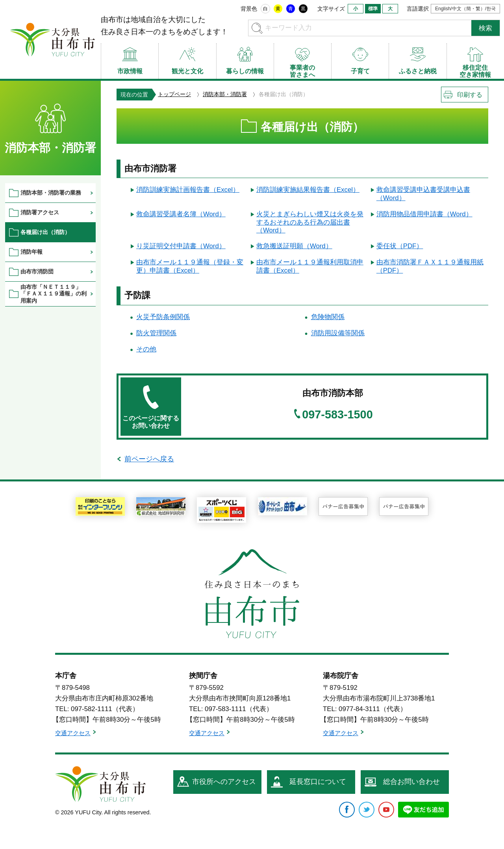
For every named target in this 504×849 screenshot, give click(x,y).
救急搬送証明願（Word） (294, 246)
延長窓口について (318, 782)
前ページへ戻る (149, 459)
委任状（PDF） (400, 246)
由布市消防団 (37, 271)
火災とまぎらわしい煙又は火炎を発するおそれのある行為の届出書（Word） (310, 222)
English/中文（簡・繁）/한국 (465, 9)
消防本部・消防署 (225, 94)
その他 (146, 349)
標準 (373, 9)
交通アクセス (73, 733)
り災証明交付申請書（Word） (181, 246)
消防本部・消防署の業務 (51, 193)
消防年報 (31, 252)
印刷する (470, 95)
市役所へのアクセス (224, 782)
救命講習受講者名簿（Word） (181, 214)
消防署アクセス (40, 212)
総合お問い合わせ (411, 782)
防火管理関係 (156, 333)
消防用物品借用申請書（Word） (424, 214)
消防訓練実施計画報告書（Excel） (188, 190)
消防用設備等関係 (338, 333)
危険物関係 (328, 317)
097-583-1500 (337, 415)
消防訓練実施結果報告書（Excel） (308, 190)
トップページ (174, 94)
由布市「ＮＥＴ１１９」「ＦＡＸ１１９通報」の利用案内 (54, 294)
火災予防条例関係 (163, 317)
